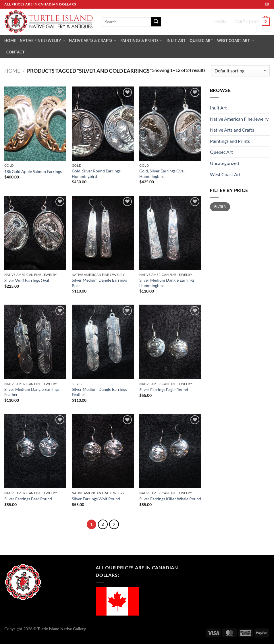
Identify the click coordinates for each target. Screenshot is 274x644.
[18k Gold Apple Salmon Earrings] (35, 124)
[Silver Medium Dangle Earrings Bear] (103, 233)
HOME (10, 41)
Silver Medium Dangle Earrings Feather (32, 392)
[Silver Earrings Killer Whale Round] (170, 451)
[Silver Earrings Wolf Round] (103, 451)
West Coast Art (225, 174)
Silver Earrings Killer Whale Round (170, 499)
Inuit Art (218, 108)
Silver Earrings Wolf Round (96, 499)
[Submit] (156, 22)
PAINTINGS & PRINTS (141, 41)
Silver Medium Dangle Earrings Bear (99, 283)
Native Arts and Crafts (232, 130)
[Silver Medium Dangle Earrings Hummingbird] (170, 233)
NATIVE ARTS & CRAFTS (93, 41)
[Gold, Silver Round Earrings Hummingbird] (103, 124)
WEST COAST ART (236, 41)
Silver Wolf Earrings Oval (27, 280)
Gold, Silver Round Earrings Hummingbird (96, 174)
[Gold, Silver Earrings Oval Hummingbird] (170, 124)
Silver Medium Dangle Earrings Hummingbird (167, 283)
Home (12, 71)
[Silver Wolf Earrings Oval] (35, 233)
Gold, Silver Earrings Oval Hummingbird (162, 174)
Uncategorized (224, 163)
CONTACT (16, 52)
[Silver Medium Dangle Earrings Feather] (35, 342)
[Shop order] (240, 71)
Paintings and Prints (230, 141)
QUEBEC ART (201, 41)
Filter (220, 206)
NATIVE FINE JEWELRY (42, 41)
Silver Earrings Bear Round (28, 499)
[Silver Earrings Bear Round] (35, 451)
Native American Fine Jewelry (239, 119)
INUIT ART (176, 41)
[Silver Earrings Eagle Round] (170, 342)
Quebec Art (221, 152)
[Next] (114, 524)
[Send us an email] (267, 4)
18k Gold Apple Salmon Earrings (33, 171)
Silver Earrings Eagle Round (164, 390)
